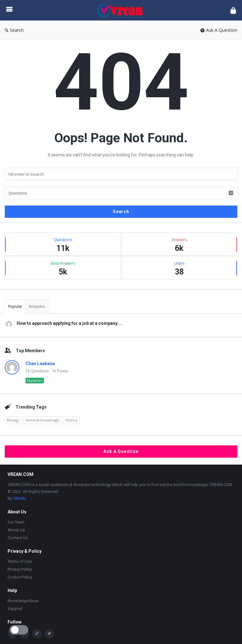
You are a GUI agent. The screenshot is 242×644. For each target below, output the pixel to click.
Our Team (16, 522)
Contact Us (18, 538)
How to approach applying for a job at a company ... (69, 323)
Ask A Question (219, 30)
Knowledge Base (23, 601)
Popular (15, 306)
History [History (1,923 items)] (72, 420)
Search (14, 30)
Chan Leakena (40, 364)
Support (15, 609)
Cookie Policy (20, 577)
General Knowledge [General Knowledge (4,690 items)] (42, 420)
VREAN (19, 498)
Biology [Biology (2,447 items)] (13, 420)
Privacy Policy (20, 569)
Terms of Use (20, 561)
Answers (37, 306)
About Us (16, 530)
